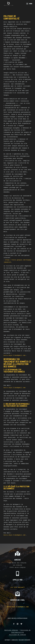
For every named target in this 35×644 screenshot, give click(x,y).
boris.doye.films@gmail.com (14, 355)
